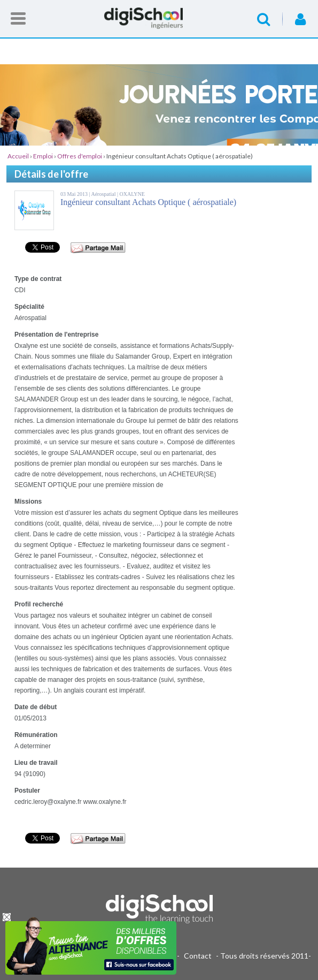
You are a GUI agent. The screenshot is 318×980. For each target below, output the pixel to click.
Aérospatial (104, 194)
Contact (198, 956)
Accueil (159, 18)
